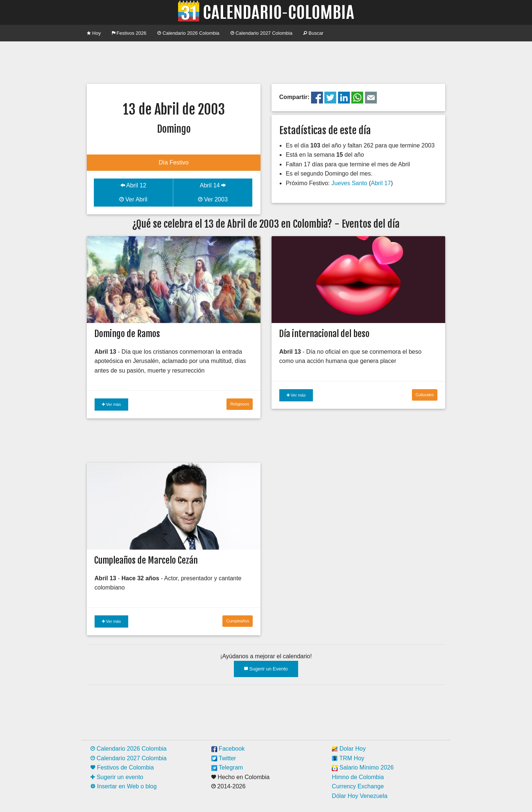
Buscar (313, 33)
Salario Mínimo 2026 (363, 767)
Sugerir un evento (117, 777)
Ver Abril (133, 199)
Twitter (224, 758)
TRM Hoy (348, 758)
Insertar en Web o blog (124, 786)
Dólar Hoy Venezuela (359, 796)
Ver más (111, 404)
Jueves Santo (349, 183)
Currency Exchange (358, 786)
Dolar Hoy (349, 749)
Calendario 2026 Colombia (188, 33)
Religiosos (240, 404)
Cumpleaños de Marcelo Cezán (146, 560)
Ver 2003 (213, 199)
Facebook (228, 749)
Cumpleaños (238, 621)
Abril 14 (213, 185)
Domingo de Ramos (127, 334)
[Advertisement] (266, 62)
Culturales (425, 395)
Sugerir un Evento (266, 669)
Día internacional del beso (324, 334)
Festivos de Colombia (122, 767)
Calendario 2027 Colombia (262, 33)
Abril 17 (381, 183)
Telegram (227, 767)
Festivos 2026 (129, 33)
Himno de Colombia (358, 777)
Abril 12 (133, 185)
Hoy (94, 33)
